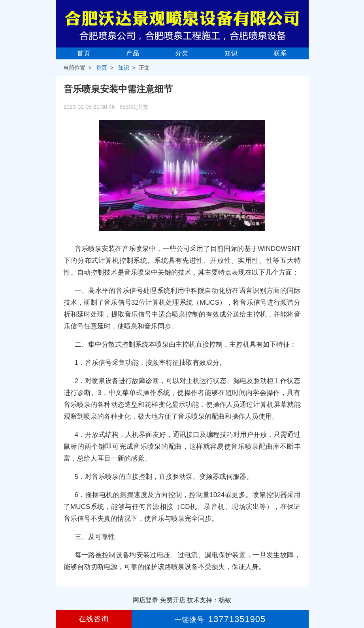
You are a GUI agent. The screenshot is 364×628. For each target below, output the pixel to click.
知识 (231, 53)
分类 (182, 53)
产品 (133, 53)
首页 (84, 53)
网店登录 (145, 600)
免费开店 (173, 600)
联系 (280, 53)
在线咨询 (94, 619)
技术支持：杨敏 (209, 600)
